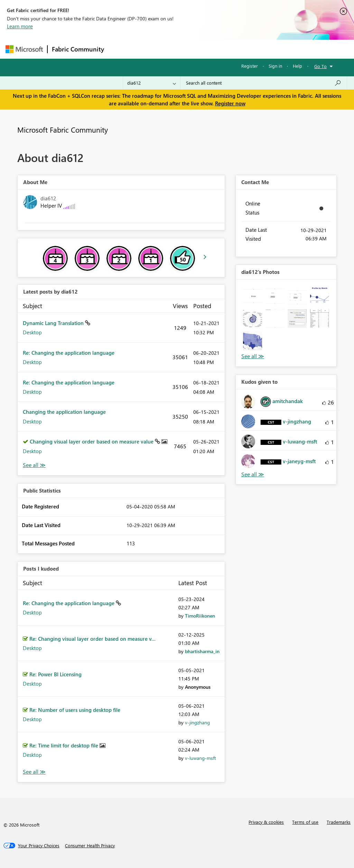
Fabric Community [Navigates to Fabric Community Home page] (78, 49)
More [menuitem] (264, 49)
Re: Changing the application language (69, 353)
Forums (120, 49)
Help (297, 66)
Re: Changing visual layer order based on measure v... (92, 639)
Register (250, 66)
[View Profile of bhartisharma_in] (202, 651)
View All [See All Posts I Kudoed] (34, 772)
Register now (230, 103)
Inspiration (150, 49)
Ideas (179, 49)
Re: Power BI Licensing (55, 674)
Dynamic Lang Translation (54, 323)
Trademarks (339, 822)
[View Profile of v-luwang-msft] (201, 758)
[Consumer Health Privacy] (90, 846)
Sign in (275, 66)
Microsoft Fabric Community (63, 130)
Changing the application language (64, 412)
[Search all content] (264, 83)
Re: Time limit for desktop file (64, 745)
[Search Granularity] (152, 83)
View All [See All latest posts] (34, 465)
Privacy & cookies (266, 822)
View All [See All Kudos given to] (253, 474)
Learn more (20, 26)
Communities (209, 49)
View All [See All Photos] (253, 356)
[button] (253, 296)
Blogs (240, 49)
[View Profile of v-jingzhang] (197, 722)
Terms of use (305, 822)
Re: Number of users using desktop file (75, 710)
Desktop (32, 332)
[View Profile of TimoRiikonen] (200, 616)
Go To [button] (320, 66)
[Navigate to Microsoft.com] (24, 49)
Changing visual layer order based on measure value (92, 441)
